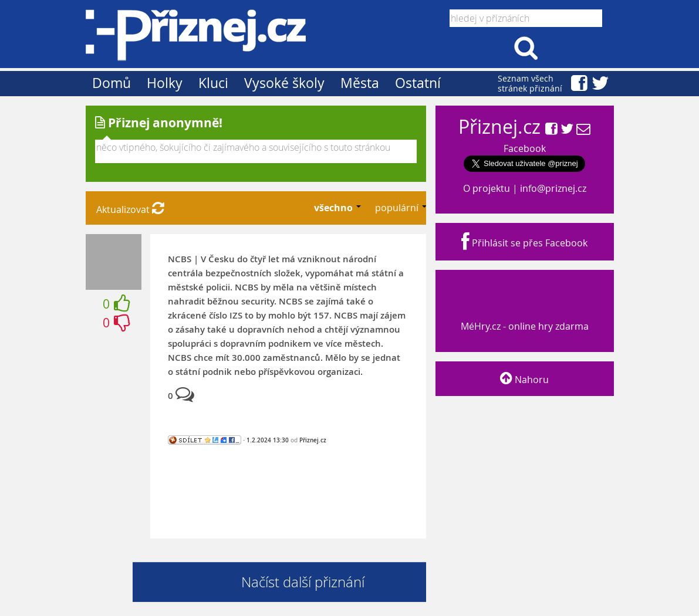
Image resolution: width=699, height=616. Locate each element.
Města (360, 83)
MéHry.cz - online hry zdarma (524, 315)
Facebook (525, 148)
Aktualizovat (130, 209)
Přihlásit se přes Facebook (524, 243)
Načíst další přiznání (303, 582)
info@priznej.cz (553, 188)
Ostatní (418, 83)
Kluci (213, 83)
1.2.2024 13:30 (268, 440)
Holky (165, 83)
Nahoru (524, 380)
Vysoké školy (284, 83)
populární (398, 208)
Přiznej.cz (313, 440)
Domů (112, 83)
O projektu (487, 188)
